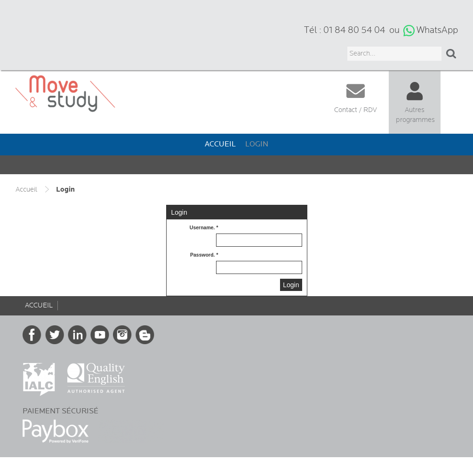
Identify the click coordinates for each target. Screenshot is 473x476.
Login (257, 144)
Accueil (220, 144)
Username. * (204, 227)
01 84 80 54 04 (354, 30)
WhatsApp (437, 30)
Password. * (204, 255)
